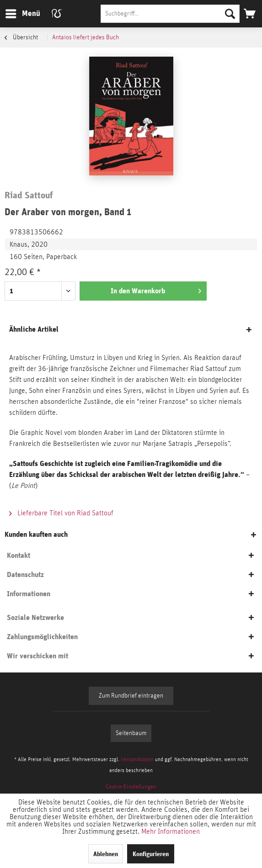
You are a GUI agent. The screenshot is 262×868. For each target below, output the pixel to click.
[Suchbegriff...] (170, 14)
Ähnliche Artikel (34, 329)
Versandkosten (137, 759)
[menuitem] (22, 14)
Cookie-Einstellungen (131, 787)
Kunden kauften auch (36, 534)
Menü (16, 12)
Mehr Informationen (171, 831)
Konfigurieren (151, 854)
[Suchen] (230, 14)
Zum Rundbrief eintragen (131, 696)
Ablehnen (106, 854)
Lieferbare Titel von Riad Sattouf (61, 513)
